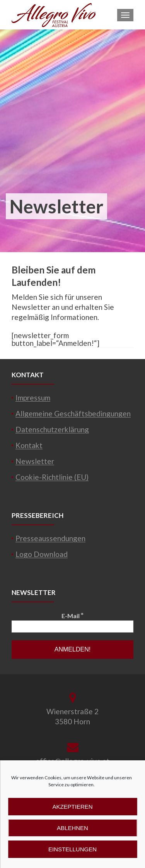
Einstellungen (72, 849)
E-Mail (72, 615)
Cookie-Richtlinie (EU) (52, 477)
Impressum (33, 398)
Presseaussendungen (50, 538)
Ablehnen (72, 828)
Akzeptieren (72, 807)
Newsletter (35, 461)
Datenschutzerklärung (52, 429)
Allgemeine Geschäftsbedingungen (73, 413)
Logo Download (42, 554)
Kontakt (29, 445)
